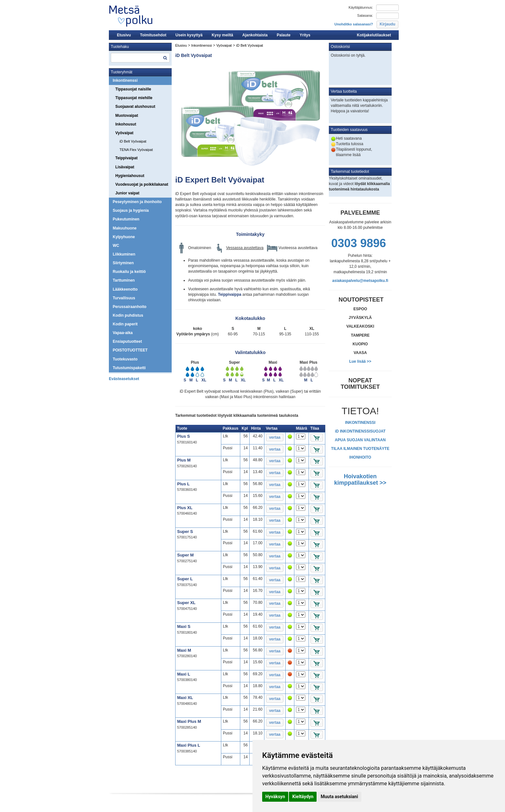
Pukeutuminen (126, 219)
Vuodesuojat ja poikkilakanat (142, 184)
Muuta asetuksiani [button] (339, 797)
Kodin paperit (125, 324)
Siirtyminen (123, 263)
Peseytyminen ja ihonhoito (137, 202)
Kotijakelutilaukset (374, 35)
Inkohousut (126, 124)
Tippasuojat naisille (133, 89)
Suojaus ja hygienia (131, 210)
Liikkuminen (124, 254)
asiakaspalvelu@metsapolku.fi (360, 281)
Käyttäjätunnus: (361, 7)
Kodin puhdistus (128, 315)
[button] (387, 24)
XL (204, 380)
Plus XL (185, 508)
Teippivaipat (126, 158)
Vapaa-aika (123, 333)
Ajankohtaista (255, 35)
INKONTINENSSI (360, 423)
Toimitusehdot (153, 35)
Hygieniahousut (130, 176)
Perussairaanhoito (130, 307)
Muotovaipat (127, 116)
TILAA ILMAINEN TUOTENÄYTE (360, 449)
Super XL (186, 603)
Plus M (184, 460)
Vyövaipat (124, 133)
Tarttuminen (124, 280)
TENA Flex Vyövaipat (136, 150)
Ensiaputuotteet (127, 341)
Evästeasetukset (124, 379)
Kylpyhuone (124, 237)
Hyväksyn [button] (275, 797)
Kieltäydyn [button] (303, 797)
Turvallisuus (124, 298)
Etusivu (124, 35)
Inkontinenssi (125, 80)
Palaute (284, 35)
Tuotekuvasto (125, 359)
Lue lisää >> (360, 361)
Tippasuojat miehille (134, 98)
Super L (185, 579)
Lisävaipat (125, 167)
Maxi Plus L (189, 745)
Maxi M (184, 650)
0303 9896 (358, 243)
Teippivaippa (230, 294)
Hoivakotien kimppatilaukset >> (360, 480)
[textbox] (140, 58)
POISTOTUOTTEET (130, 350)
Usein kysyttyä (189, 35)
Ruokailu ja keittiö (129, 272)
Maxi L (184, 674)
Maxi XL (185, 698)
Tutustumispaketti (129, 368)
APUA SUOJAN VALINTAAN (360, 440)
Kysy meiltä (222, 35)
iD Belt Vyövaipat (133, 141)
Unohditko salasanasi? (354, 24)
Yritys (305, 35)
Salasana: (365, 15)
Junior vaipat (127, 193)
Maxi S (184, 626)
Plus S (184, 436)
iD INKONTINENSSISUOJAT (360, 431)
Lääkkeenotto (125, 289)
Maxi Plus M (189, 721)
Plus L (183, 484)
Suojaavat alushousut (135, 107)
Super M (185, 555)
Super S (185, 532)
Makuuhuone (125, 228)
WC (116, 246)
